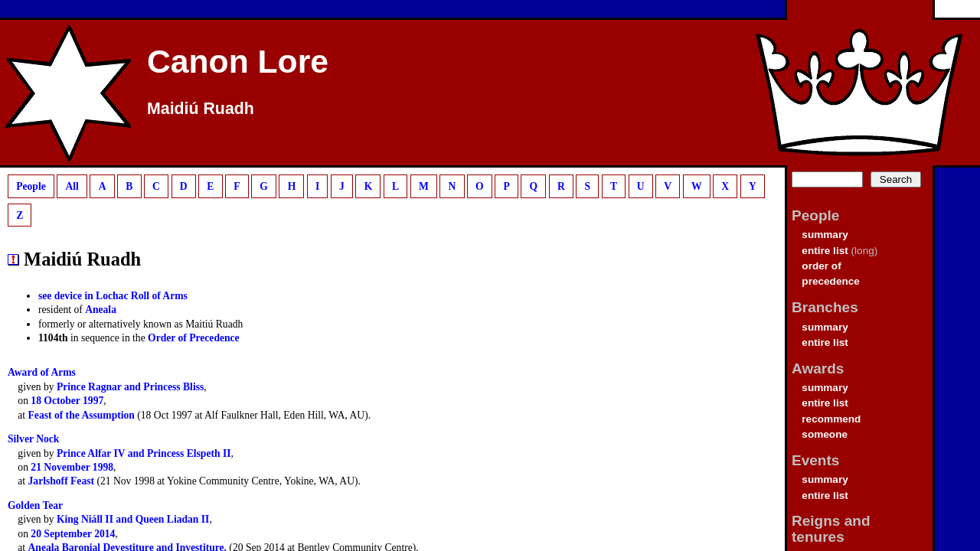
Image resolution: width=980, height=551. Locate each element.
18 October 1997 (67, 401)
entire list (825, 251)
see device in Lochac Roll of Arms (113, 296)
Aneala (101, 310)
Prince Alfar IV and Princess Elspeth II (144, 453)
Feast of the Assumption (82, 415)
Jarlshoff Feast (61, 481)
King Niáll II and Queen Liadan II (133, 519)
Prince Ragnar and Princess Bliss (130, 387)
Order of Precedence (194, 338)
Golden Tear (35, 505)
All (72, 186)
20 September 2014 (73, 534)
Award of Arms (42, 372)
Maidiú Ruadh (201, 109)
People (31, 186)
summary (825, 235)
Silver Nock (33, 439)
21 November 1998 (72, 467)
